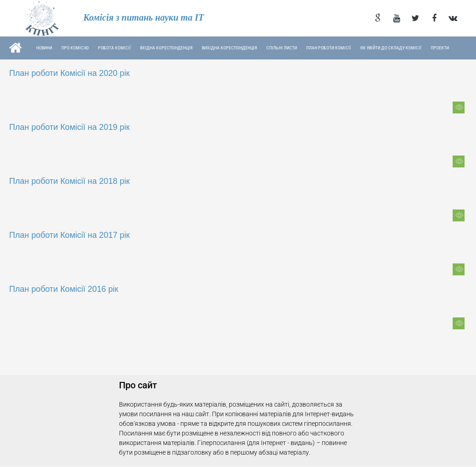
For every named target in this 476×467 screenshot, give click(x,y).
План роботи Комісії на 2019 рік (69, 127)
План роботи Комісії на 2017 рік (69, 235)
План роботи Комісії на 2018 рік (69, 181)
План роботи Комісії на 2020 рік (69, 73)
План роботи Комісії (329, 48)
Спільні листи (282, 48)
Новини (44, 48)
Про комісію (75, 48)
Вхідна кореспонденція (166, 48)
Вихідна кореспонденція (230, 48)
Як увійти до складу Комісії (391, 48)
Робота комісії (114, 48)
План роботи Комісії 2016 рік (64, 289)
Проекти (440, 48)
